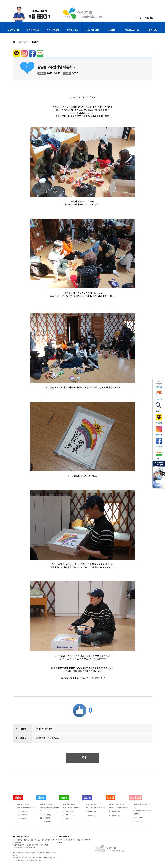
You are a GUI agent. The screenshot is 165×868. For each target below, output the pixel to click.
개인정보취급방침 (62, 837)
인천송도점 (135, 798)
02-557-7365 (45, 818)
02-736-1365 (91, 812)
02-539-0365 (22, 812)
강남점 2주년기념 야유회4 (48, 738)
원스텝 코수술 (33, 30)
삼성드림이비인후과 (21, 837)
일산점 (110, 798)
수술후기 (112, 30)
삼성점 (41, 798)
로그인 (138, 18)
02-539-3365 (22, 815)
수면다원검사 (73, 30)
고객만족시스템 (132, 30)
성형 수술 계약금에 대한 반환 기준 (24, 848)
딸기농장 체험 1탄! (44, 729)
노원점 (64, 798)
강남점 (18, 798)
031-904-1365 (115, 812)
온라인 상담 (152, 30)
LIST (82, 758)
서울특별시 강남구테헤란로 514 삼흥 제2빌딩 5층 (49, 808)
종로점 (87, 798)
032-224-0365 (138, 818)
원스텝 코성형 (53, 30)
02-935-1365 (68, 812)
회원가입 (149, 18)
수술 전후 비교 (92, 30)
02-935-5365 (68, 815)
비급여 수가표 (43, 845)
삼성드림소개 (13, 30)
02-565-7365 (45, 815)
